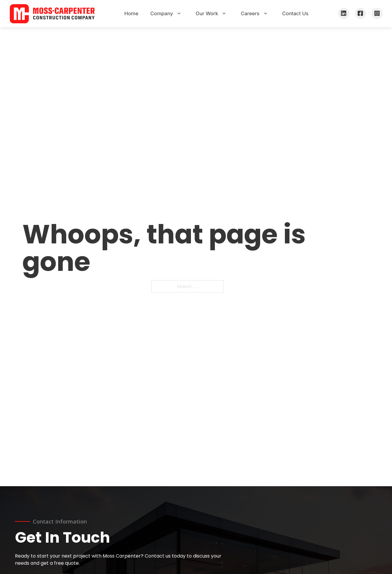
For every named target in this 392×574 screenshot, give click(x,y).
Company (162, 13)
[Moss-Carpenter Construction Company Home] (52, 14)
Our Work (207, 13)
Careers (250, 13)
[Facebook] (360, 13)
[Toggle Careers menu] (266, 13)
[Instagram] (377, 13)
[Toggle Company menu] (179, 13)
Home (131, 13)
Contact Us (295, 13)
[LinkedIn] (344, 13)
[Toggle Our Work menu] (224, 13)
